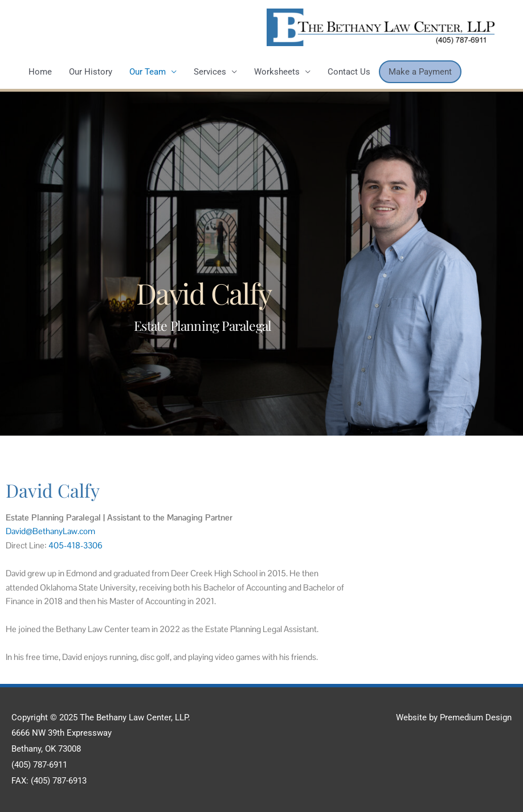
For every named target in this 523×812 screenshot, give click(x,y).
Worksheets (277, 72)
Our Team (148, 72)
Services (210, 72)
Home (40, 72)
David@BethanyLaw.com (50, 531)
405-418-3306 (75, 545)
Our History (91, 72)
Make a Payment (420, 72)
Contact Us (349, 72)
